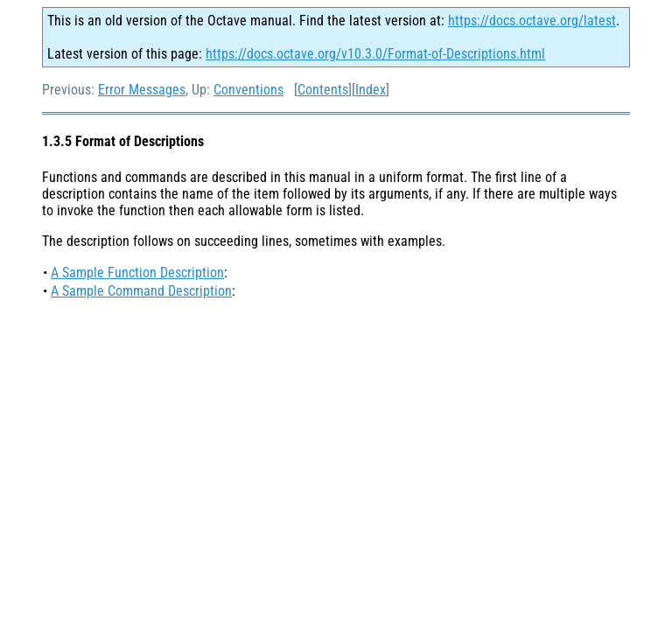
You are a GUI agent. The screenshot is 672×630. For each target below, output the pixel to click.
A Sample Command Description (141, 291)
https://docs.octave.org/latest (532, 21)
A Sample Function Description (137, 273)
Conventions (248, 90)
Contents (323, 90)
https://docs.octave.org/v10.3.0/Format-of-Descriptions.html (375, 54)
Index (371, 90)
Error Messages (142, 90)
